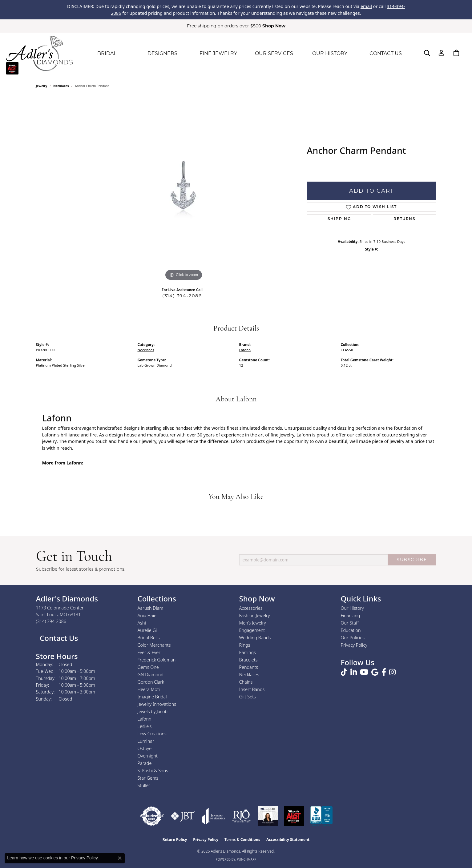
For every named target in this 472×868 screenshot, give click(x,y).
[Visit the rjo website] (242, 816)
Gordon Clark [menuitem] (151, 682)
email (366, 6)
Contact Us (58, 638)
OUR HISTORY (330, 53)
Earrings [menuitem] (248, 652)
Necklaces (61, 86)
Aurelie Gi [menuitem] (147, 630)
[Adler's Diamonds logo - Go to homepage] (39, 54)
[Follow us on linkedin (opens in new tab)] (354, 672)
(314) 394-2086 (182, 296)
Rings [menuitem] (245, 645)
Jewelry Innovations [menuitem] (157, 704)
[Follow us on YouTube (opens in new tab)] (364, 672)
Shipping (339, 219)
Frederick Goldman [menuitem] (157, 660)
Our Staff (350, 623)
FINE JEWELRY (218, 53)
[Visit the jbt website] (183, 816)
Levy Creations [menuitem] (152, 734)
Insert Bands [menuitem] (252, 689)
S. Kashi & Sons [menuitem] (153, 771)
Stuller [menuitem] (144, 785)
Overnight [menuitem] (148, 756)
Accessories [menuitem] (251, 608)
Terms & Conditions (242, 840)
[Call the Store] (51, 621)
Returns (404, 219)
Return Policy (175, 840)
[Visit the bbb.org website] (321, 816)
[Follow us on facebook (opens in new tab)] (384, 672)
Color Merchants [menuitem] (154, 645)
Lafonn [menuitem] (145, 719)
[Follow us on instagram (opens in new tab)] (392, 672)
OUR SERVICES (274, 53)
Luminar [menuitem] (146, 741)
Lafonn (245, 350)
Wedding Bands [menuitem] (255, 638)
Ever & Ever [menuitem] (149, 652)
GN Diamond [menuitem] (151, 675)
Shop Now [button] (274, 26)
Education (351, 630)
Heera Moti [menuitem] (149, 689)
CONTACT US (386, 53)
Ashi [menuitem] (142, 623)
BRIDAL (107, 53)
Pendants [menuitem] (249, 667)
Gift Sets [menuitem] (248, 697)
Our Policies (353, 638)
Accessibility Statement (288, 840)
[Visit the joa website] (214, 816)
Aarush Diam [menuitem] (151, 608)
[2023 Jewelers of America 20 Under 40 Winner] (268, 816)
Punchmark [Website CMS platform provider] (247, 859)
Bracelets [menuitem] (248, 660)
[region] (184, 190)
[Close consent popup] (120, 858)
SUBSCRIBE (412, 560)
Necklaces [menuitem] (249, 675)
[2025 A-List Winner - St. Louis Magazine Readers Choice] (294, 816)
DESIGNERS (162, 53)
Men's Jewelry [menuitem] (253, 623)
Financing (351, 615)
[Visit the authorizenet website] (152, 816)
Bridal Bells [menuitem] (149, 638)
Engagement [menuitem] (252, 630)
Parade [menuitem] (145, 763)
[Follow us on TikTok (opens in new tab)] (344, 672)
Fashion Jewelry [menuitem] (255, 615)
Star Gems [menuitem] (148, 778)
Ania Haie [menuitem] (147, 615)
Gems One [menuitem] (148, 667)
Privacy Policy (354, 645)
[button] (427, 53)
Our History (352, 608)
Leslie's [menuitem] (145, 726)
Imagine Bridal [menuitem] (152, 697)
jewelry (42, 86)
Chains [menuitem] (246, 682)
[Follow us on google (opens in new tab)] (375, 672)
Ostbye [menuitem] (145, 748)
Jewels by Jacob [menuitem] (153, 711)
